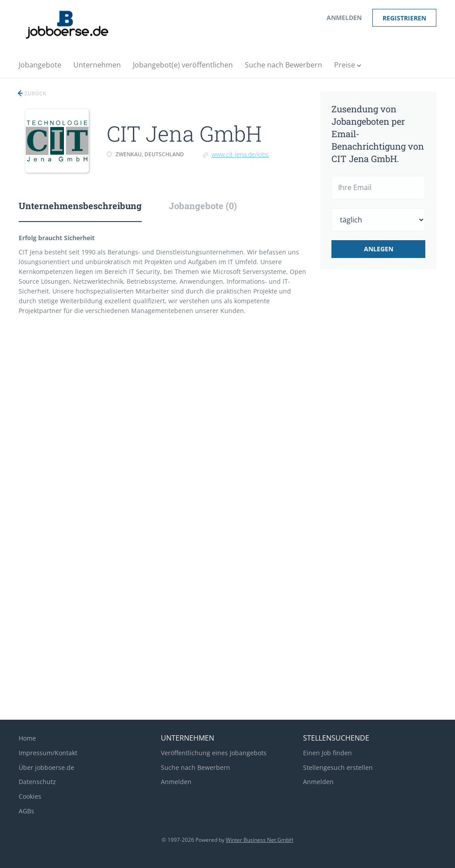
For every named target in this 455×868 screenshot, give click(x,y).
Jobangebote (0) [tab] (203, 206)
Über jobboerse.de (46, 767)
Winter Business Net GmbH (259, 840)
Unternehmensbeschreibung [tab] (80, 206)
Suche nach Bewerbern (196, 767)
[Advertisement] (390, 424)
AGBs (26, 811)
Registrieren (404, 18)
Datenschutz (37, 782)
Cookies (30, 796)
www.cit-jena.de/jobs (240, 154)
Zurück (35, 93)
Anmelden (344, 18)
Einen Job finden (327, 753)
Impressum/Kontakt (48, 753)
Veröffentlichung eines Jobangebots (214, 753)
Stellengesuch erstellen (338, 767)
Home (27, 738)
